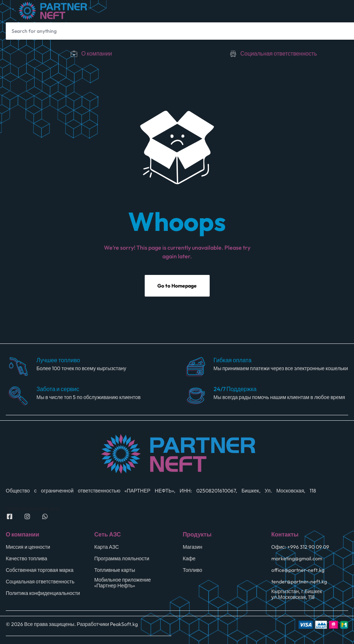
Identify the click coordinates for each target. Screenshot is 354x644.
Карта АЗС (106, 547)
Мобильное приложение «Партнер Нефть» (123, 583)
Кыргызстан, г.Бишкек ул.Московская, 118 (297, 595)
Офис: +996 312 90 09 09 (300, 547)
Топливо (193, 571)
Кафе (189, 559)
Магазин (193, 547)
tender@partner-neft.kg (299, 582)
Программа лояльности (122, 559)
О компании (97, 53)
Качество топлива (27, 559)
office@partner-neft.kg (298, 571)
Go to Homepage (177, 286)
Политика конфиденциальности (43, 594)
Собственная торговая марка (40, 571)
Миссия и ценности (28, 547)
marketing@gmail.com (297, 559)
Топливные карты (115, 571)
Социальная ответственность (279, 53)
